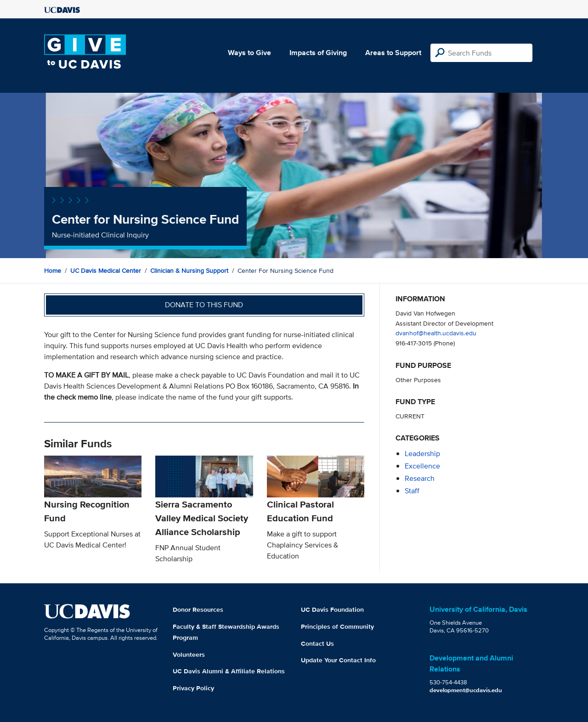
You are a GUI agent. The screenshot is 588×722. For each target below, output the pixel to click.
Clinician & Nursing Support (189, 271)
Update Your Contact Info (338, 660)
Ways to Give (249, 53)
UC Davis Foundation (332, 609)
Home (53, 271)
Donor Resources (198, 609)
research (420, 478)
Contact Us (317, 643)
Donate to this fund (204, 305)
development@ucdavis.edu (466, 690)
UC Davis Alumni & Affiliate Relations (229, 671)
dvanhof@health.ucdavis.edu (436, 333)
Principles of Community (337, 626)
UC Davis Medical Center (106, 271)
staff (412, 491)
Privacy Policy (193, 688)
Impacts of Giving (318, 53)
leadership (422, 454)
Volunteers (189, 654)
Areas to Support (393, 53)
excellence (422, 466)
